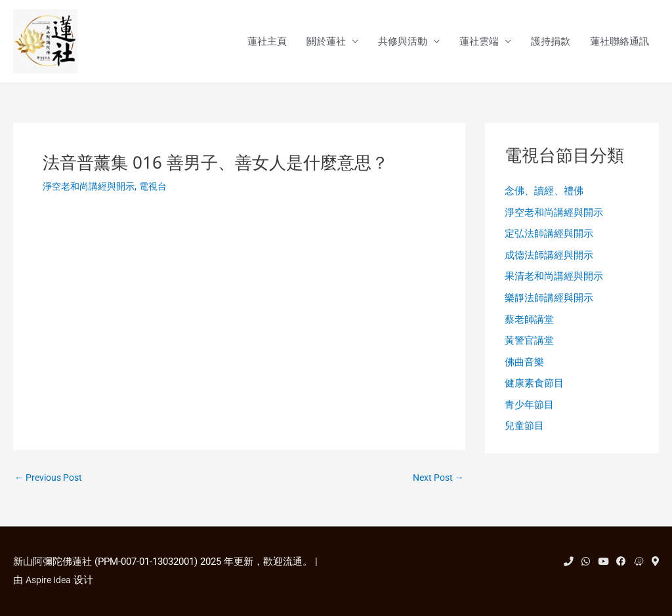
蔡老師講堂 (529, 325)
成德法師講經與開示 (549, 259)
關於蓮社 (326, 42)
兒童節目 (524, 436)
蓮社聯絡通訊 (619, 42)
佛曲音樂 (524, 370)
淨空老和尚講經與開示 (92, 187)
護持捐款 (551, 42)
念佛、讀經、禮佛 (544, 193)
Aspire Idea (50, 580)
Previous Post (51, 479)
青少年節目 (529, 414)
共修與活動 (403, 42)
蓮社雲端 (479, 42)
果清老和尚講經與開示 (554, 281)
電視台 (160, 187)
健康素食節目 (534, 392)
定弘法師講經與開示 (549, 237)
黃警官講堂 (529, 348)
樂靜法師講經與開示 (549, 304)
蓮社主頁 (267, 42)
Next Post (436, 479)
